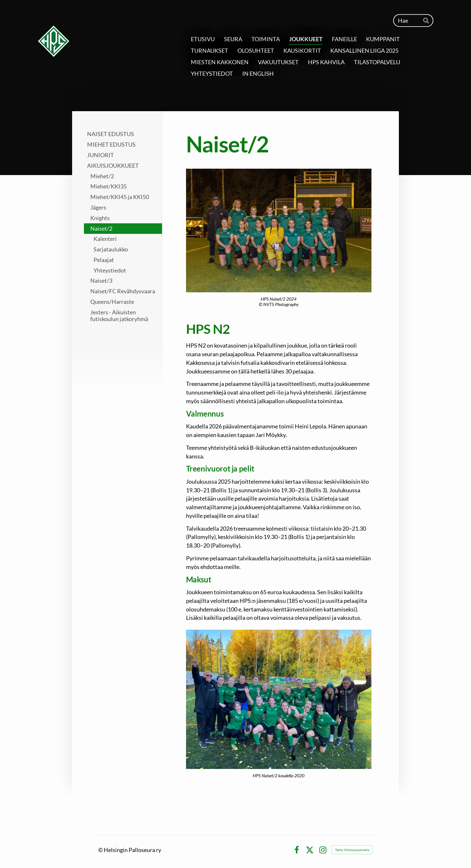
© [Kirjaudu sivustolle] (101, 850)
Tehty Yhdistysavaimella (352, 850)
